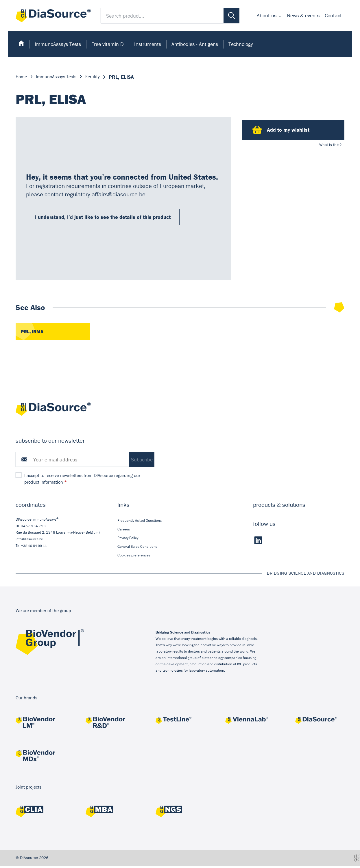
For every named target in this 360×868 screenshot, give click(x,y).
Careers (124, 531)
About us (267, 15)
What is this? (330, 145)
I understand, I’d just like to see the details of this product (103, 218)
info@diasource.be (30, 541)
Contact (333, 15)
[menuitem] (269, 16)
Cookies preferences (134, 557)
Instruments (148, 44)
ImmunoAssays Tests (58, 44)
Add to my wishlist (281, 130)
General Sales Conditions (137, 548)
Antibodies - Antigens (195, 44)
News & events (303, 15)
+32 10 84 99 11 (36, 548)
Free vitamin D (108, 44)
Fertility (101, 77)
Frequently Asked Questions (140, 522)
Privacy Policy (128, 540)
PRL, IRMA (34, 333)
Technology (241, 44)
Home (22, 77)
